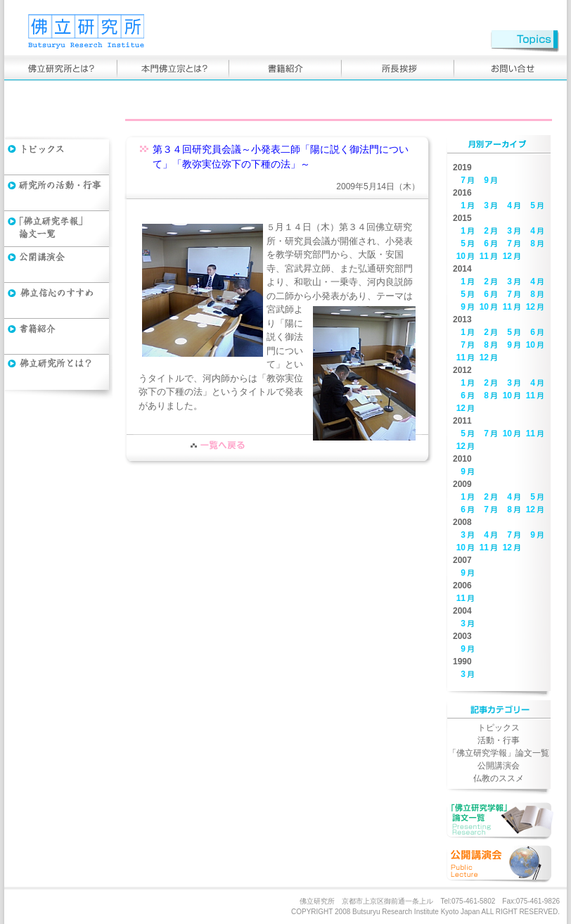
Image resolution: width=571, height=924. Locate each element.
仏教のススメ (499, 778)
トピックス (499, 728)
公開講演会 (499, 766)
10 (461, 256)
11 (484, 256)
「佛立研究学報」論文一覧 (499, 753)
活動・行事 (499, 740)
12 (507, 256)
